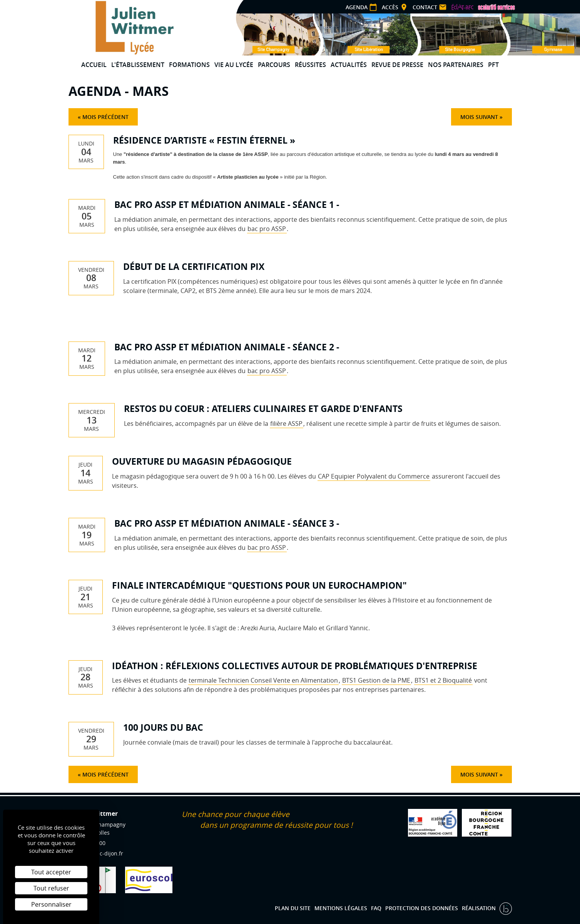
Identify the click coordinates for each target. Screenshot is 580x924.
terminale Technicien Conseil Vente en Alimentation (263, 680)
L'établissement (138, 65)
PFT (493, 65)
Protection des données (422, 908)
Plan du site (293, 908)
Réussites (310, 65)
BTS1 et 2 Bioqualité (443, 680)
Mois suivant (479, 117)
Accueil (94, 65)
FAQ (376, 908)
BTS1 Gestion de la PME (376, 680)
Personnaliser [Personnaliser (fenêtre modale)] (51, 904)
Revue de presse (397, 65)
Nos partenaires (456, 65)
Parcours (274, 65)
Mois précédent (105, 117)
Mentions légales (341, 908)
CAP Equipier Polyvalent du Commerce (374, 476)
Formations (189, 65)
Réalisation (480, 908)
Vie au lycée (234, 65)
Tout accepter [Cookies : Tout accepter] (51, 872)
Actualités (349, 65)
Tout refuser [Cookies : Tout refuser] (51, 888)
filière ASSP (286, 423)
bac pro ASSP (267, 229)
